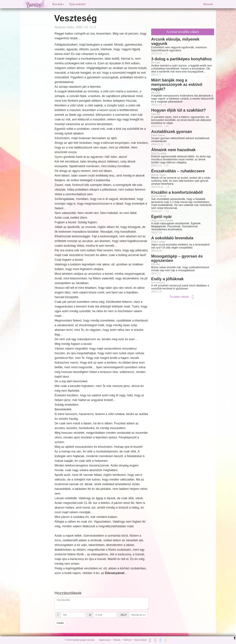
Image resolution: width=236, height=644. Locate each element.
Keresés (208, 4)
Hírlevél (127, 640)
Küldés (60, 623)
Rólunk (117, 640)
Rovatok (58, 4)
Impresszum (105, 640)
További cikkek (183, 297)
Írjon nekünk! (77, 4)
